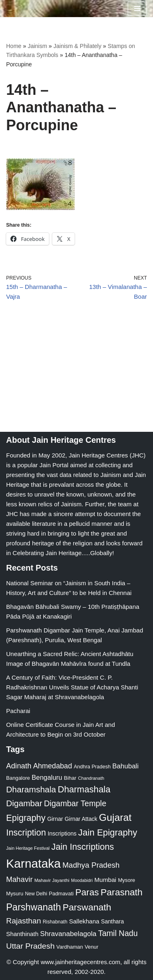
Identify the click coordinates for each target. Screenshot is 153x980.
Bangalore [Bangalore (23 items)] (18, 778)
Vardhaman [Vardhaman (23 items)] (70, 947)
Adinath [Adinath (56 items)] (19, 766)
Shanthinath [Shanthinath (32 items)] (22, 934)
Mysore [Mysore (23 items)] (126, 880)
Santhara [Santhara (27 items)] (113, 921)
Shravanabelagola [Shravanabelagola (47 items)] (68, 934)
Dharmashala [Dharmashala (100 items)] (84, 789)
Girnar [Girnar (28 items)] (55, 819)
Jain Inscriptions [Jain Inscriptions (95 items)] (83, 847)
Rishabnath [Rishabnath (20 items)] (55, 922)
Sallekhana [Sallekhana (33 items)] (84, 921)
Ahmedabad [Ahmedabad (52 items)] (52, 766)
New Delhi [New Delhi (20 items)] (36, 894)
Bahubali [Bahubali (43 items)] (125, 766)
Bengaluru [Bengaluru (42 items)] (47, 777)
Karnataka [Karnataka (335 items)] (33, 863)
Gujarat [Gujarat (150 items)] (115, 817)
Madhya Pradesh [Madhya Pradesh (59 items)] (91, 865)
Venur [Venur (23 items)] (92, 947)
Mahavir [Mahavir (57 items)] (19, 879)
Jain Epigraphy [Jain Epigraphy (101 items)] (108, 832)
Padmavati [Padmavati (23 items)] (61, 894)
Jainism (37, 46)
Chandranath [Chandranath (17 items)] (91, 778)
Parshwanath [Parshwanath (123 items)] (33, 907)
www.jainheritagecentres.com (81, 962)
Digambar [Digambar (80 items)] (24, 803)
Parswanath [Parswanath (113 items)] (87, 907)
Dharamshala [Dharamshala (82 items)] (31, 789)
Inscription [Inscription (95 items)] (26, 833)
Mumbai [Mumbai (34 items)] (105, 880)
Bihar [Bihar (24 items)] (70, 778)
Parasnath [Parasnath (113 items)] (122, 892)
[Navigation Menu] (137, 9)
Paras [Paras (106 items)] (87, 892)
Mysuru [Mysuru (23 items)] (15, 894)
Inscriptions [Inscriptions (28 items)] (62, 833)
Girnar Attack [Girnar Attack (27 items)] (81, 819)
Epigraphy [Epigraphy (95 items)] (26, 818)
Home (14, 46)
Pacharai (18, 711)
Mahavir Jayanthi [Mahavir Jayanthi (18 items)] (52, 880)
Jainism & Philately (78, 46)
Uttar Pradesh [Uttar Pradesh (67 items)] (30, 946)
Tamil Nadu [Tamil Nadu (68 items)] (118, 933)
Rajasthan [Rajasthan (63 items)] (24, 921)
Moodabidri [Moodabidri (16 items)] (82, 880)
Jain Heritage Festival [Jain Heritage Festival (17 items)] (28, 848)
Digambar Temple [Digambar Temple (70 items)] (75, 803)
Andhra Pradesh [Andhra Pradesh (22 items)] (92, 767)
